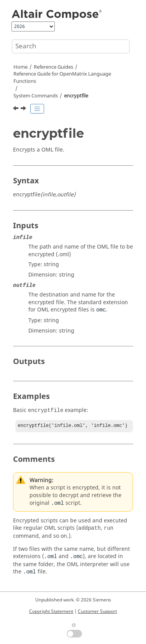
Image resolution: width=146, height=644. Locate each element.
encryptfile (76, 96)
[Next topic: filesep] (24, 109)
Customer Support (97, 611)
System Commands (36, 96)
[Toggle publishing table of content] (37, 109)
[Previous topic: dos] (16, 109)
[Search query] (71, 46)
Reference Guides (53, 67)
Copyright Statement (51, 611)
